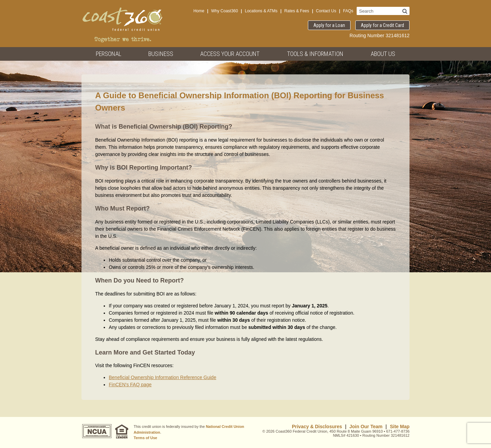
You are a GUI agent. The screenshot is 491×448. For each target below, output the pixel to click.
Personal (109, 54)
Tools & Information (315, 54)
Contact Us (326, 11)
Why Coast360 (225, 11)
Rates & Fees (297, 11)
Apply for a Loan (329, 25)
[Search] (405, 11)
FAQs (348, 11)
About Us (383, 54)
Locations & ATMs (261, 11)
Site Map (400, 427)
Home (199, 11)
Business (161, 54)
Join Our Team (366, 427)
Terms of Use (145, 438)
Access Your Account (230, 54)
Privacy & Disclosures (317, 427)
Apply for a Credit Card (382, 25)
